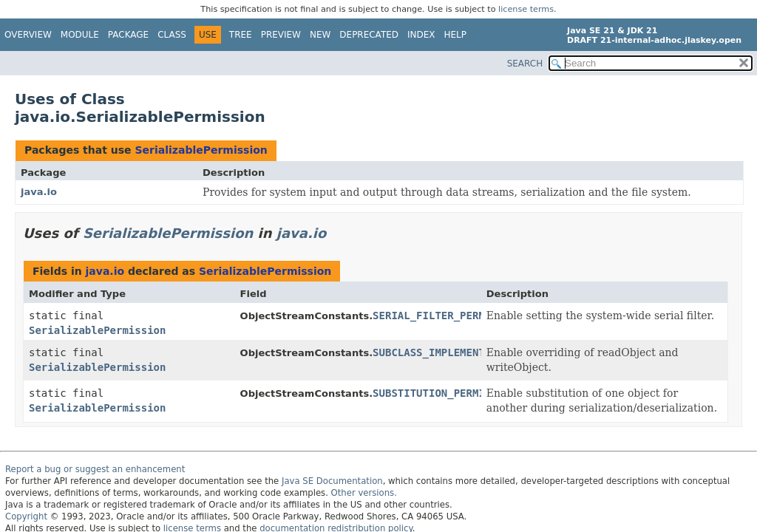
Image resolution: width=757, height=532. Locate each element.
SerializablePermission (201, 150)
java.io (39, 192)
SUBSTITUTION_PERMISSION (444, 393)
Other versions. (364, 493)
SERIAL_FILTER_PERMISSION (447, 316)
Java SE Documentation (332, 481)
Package (128, 35)
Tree (241, 35)
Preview (281, 35)
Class (172, 35)
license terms (526, 9)
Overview (28, 35)
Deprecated (369, 35)
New (320, 35)
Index (421, 35)
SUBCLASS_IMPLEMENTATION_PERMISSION (479, 352)
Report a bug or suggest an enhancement (95, 469)
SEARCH (525, 64)
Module (80, 35)
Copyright (26, 516)
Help (456, 35)
